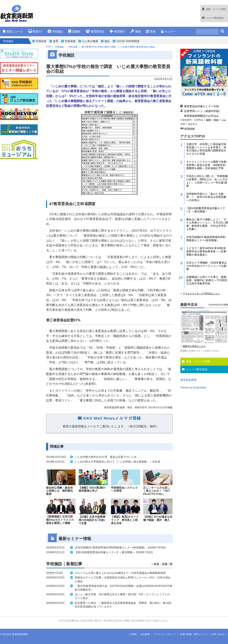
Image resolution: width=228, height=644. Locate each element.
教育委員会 (95, 31)
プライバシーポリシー (165, 634)
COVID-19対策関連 (128, 41)
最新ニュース (13, 31)
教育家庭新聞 (188, 380)
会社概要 (145, 634)
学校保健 (70, 41)
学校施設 (55, 31)
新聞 (208, 120)
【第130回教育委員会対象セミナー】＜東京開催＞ (206, 210)
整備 (135, 31)
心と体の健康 (90, 41)
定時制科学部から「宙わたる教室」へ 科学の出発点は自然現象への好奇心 (206, 197)
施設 (107, 41)
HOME (134, 634)
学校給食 (41, 41)
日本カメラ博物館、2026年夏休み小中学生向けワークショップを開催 (207, 266)
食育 (56, 41)
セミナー (168, 31)
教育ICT (35, 31)
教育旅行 (117, 31)
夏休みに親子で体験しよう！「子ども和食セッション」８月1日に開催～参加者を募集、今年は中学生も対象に (207, 224)
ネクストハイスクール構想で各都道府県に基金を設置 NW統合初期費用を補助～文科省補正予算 (206, 165)
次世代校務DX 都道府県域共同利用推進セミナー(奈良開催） (206, 239)
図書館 (74, 31)
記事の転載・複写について (194, 634)
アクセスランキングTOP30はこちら (201, 294)
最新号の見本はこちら (194, 346)
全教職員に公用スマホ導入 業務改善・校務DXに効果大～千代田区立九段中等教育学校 (207, 280)
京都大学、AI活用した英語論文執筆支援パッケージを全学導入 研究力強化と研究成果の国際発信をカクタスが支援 (206, 149)
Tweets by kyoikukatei (193, 387)
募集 (151, 31)
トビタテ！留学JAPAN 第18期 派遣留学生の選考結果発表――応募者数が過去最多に (206, 251)
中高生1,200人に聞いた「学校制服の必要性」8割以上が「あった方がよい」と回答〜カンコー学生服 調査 (207, 181)
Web (216, 120)
